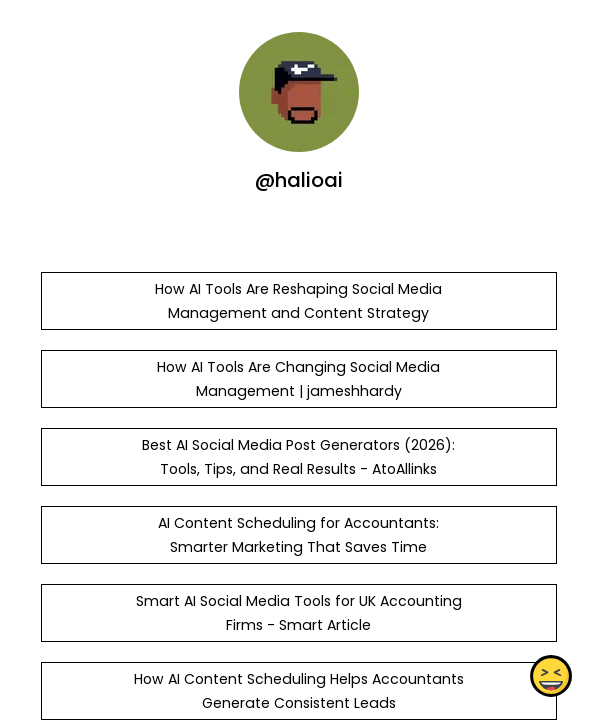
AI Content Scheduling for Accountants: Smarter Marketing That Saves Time (298, 535)
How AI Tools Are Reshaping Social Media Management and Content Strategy (298, 301)
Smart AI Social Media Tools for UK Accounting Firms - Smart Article (298, 613)
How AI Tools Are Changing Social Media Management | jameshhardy (298, 379)
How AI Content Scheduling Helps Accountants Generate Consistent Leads (298, 691)
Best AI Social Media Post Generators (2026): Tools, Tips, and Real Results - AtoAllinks (298, 457)
